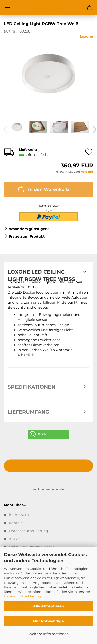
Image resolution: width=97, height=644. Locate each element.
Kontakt (16, 523)
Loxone (87, 36)
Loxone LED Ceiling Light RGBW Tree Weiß (41, 274)
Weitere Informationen (48, 634)
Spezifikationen (31, 387)
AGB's (14, 539)
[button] (48, 434)
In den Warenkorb (43, 189)
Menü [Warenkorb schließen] (8, 8)
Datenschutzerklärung (22, 596)
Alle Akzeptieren (49, 606)
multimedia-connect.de (49, 489)
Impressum (19, 515)
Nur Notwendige (48, 621)
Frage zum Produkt (27, 236)
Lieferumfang (28, 412)
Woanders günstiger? (29, 229)
